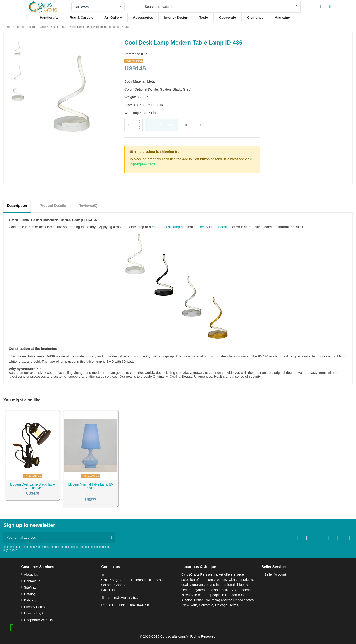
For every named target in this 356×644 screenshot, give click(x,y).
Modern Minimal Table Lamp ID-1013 (91, 486)
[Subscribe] (111, 538)
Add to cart (161, 125)
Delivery (30, 600)
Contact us (32, 581)
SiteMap (30, 587)
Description (17, 206)
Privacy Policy (34, 607)
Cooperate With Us (38, 620)
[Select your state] (98, 7)
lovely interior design (215, 227)
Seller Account (275, 574)
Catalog (30, 594)
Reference (132, 54)
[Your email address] (55, 538)
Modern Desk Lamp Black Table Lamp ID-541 (32, 486)
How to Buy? (33, 613)
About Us (31, 574)
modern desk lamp (166, 227)
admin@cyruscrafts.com (125, 597)
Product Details (53, 206)
